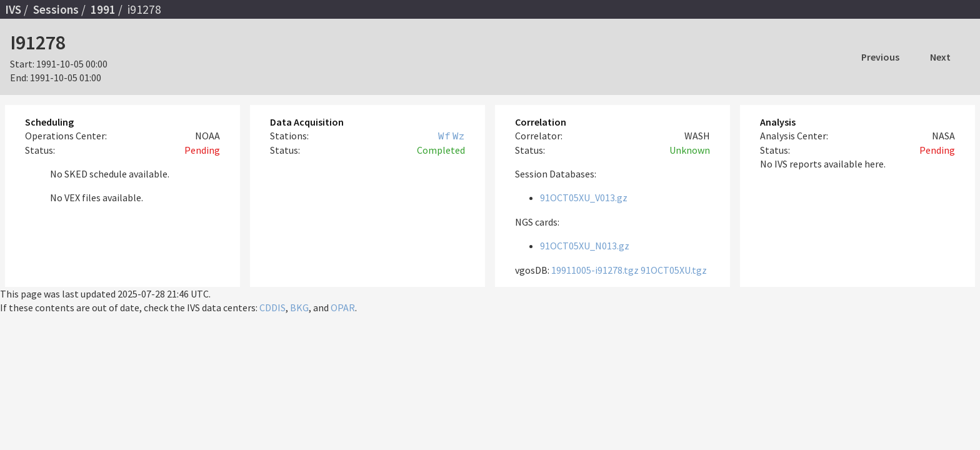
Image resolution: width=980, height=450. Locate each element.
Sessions (56, 9)
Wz (459, 136)
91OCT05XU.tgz (674, 270)
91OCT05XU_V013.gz (584, 197)
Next (940, 57)
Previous (880, 57)
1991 (103, 9)
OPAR (343, 307)
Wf (444, 136)
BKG (299, 307)
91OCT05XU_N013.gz (585, 246)
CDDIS (272, 307)
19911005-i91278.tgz (595, 270)
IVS (13, 9)
